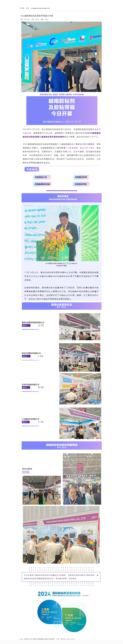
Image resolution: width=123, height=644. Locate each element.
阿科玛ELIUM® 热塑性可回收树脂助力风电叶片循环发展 (39, 639)
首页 (23, 8)
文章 (27, 8)
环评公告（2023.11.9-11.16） (68, 639)
